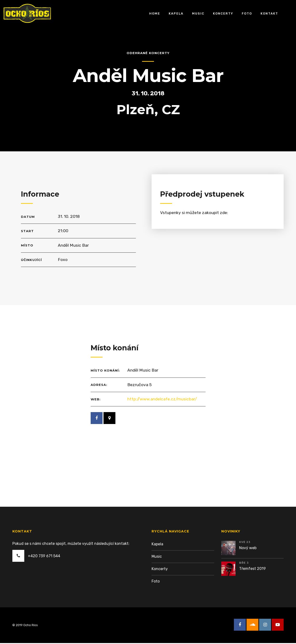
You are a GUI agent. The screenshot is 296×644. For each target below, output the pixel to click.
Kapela (176, 13)
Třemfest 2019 (252, 570)
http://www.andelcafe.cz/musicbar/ (163, 400)
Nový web (248, 549)
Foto (247, 13)
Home (155, 13)
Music (198, 13)
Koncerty (223, 13)
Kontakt (269, 13)
